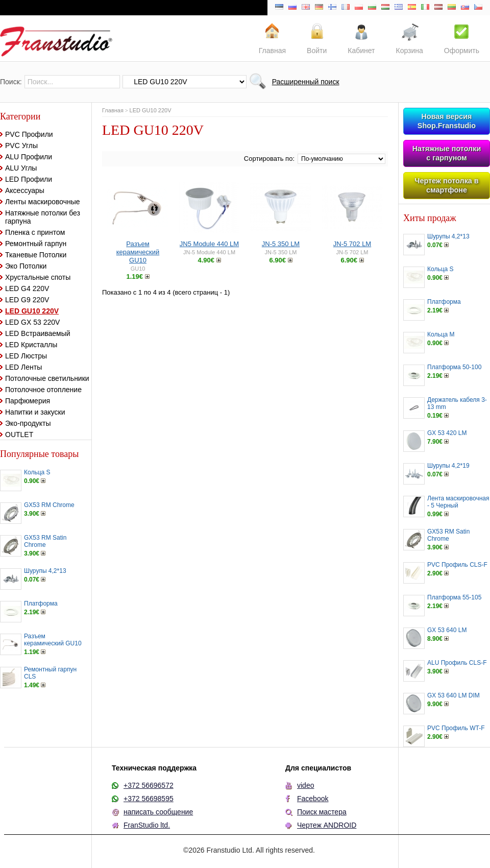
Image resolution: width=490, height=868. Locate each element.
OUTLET (19, 435)
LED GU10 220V (32, 311)
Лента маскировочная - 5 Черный (458, 502)
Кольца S (37, 472)
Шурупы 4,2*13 (45, 571)
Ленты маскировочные (43, 202)
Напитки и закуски (35, 412)
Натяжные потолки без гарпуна (43, 217)
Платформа (41, 604)
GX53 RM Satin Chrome (45, 541)
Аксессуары (25, 190)
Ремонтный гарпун (36, 244)
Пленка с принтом (35, 232)
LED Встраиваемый (38, 333)
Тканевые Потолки (36, 255)
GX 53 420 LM (447, 433)
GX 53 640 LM (447, 630)
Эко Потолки (26, 266)
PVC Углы (21, 146)
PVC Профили (29, 134)
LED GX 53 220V (32, 322)
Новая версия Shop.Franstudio (447, 121)
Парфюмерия (28, 401)
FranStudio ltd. (147, 825)
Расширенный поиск (306, 82)
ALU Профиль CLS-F (457, 663)
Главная (113, 110)
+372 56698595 (149, 799)
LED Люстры (26, 356)
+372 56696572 (149, 785)
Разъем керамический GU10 (53, 640)
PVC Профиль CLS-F (457, 565)
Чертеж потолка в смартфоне (446, 185)
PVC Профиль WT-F (456, 728)
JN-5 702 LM (352, 244)
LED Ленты (23, 367)
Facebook (313, 799)
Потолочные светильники (47, 378)
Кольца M (441, 334)
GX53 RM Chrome (49, 505)
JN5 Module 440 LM (209, 244)
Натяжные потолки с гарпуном (447, 153)
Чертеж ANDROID (327, 825)
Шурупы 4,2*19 (448, 466)
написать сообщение (158, 812)
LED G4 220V (27, 288)
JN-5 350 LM (281, 244)
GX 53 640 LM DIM (454, 695)
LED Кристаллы (31, 345)
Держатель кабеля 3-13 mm (457, 403)
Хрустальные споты (38, 277)
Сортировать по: (269, 159)
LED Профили (29, 179)
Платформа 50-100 (454, 367)
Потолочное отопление (43, 390)
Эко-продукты (28, 423)
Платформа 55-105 (454, 597)
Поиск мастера (322, 812)
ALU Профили (29, 157)
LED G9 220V (27, 300)
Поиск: (11, 82)
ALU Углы (21, 168)
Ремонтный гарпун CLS (50, 673)
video (305, 785)
